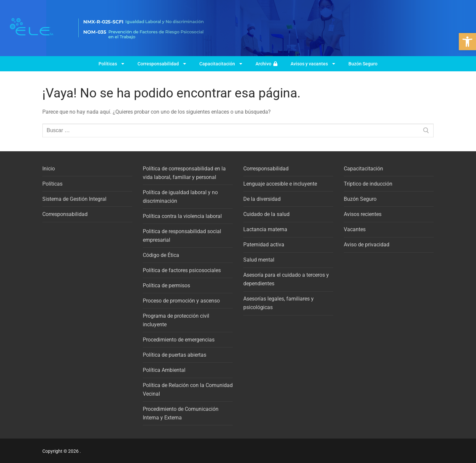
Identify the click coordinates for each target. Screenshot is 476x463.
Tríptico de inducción (368, 184)
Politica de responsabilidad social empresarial (182, 236)
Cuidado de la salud (266, 214)
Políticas (111, 64)
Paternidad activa (264, 245)
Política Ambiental (164, 370)
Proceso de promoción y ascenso (181, 301)
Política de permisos (166, 285)
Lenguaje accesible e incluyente (280, 184)
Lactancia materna (265, 229)
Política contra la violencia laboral (182, 216)
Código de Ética (161, 255)
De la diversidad (262, 199)
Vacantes (355, 229)
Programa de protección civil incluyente (176, 320)
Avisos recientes (363, 214)
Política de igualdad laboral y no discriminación (180, 197)
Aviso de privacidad (367, 245)
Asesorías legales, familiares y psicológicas (278, 303)
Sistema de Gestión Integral (74, 199)
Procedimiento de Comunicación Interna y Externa (181, 413)
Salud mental (259, 260)
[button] (467, 42)
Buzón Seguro (363, 64)
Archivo (266, 64)
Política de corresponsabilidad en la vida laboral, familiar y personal (184, 173)
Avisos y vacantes (313, 64)
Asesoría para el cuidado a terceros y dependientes (286, 279)
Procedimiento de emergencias (179, 340)
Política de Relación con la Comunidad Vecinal (188, 390)
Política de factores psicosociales (182, 270)
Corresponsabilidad (162, 64)
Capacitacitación (221, 64)
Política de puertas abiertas (175, 355)
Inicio (49, 169)
